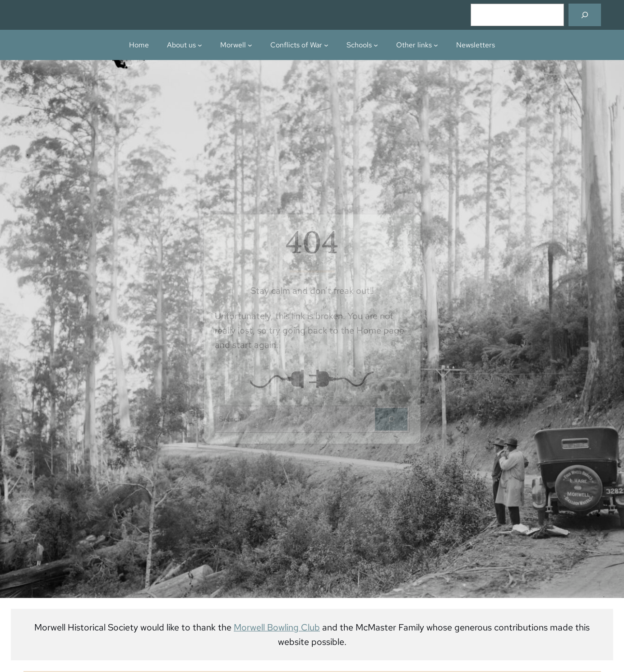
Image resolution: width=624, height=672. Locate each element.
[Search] (585, 15)
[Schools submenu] (376, 45)
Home (139, 45)
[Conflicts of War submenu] (326, 45)
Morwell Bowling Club (277, 627)
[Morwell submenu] (250, 45)
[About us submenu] (200, 45)
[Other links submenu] (436, 45)
